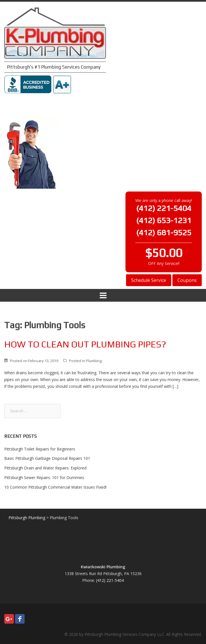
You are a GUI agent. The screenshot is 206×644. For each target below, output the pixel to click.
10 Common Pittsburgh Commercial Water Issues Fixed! (55, 487)
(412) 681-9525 (164, 232)
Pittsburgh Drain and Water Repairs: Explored (45, 468)
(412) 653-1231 (164, 220)
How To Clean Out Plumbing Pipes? (85, 344)
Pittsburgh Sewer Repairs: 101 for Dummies (44, 477)
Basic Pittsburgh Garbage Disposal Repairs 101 (47, 458)
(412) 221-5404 (164, 208)
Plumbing (94, 361)
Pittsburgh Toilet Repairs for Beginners (40, 449)
